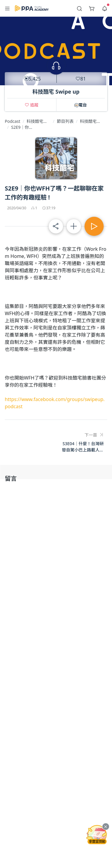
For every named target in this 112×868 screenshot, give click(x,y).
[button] (7, 8)
